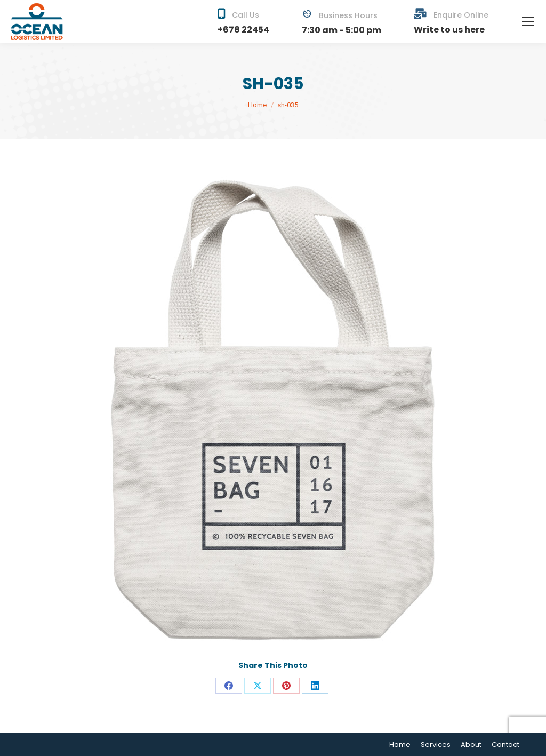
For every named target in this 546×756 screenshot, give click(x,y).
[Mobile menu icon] (528, 21)
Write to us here (449, 30)
